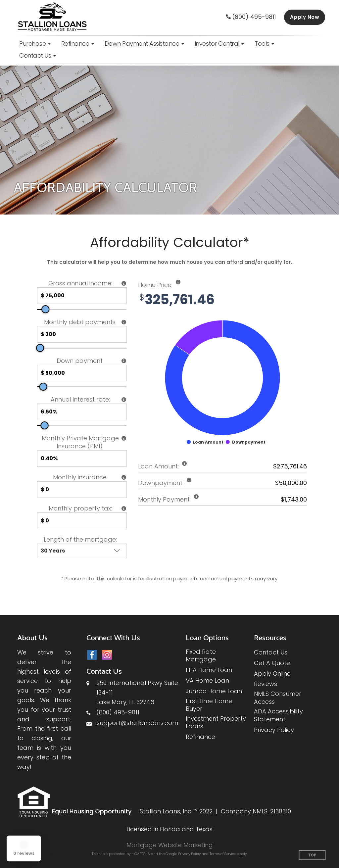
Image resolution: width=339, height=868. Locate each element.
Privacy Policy (274, 730)
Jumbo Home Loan (214, 691)
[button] (35, 44)
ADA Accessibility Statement (278, 715)
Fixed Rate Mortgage (201, 656)
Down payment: (80, 361)
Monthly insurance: (80, 477)
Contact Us (271, 652)
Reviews (266, 684)
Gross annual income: (80, 283)
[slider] (45, 309)
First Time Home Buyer (209, 705)
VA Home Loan (207, 680)
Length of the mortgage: (80, 540)
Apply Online (272, 674)
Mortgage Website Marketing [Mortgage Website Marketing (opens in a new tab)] (170, 845)
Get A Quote (272, 663)
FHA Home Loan (209, 670)
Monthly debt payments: (80, 322)
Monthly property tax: (80, 508)
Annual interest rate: (80, 400)
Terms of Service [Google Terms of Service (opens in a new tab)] (223, 854)
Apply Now (305, 17)
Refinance (200, 737)
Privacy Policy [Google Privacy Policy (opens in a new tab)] (189, 854)
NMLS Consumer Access (278, 698)
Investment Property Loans (216, 723)
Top (312, 855)
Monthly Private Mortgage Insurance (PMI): (80, 442)
